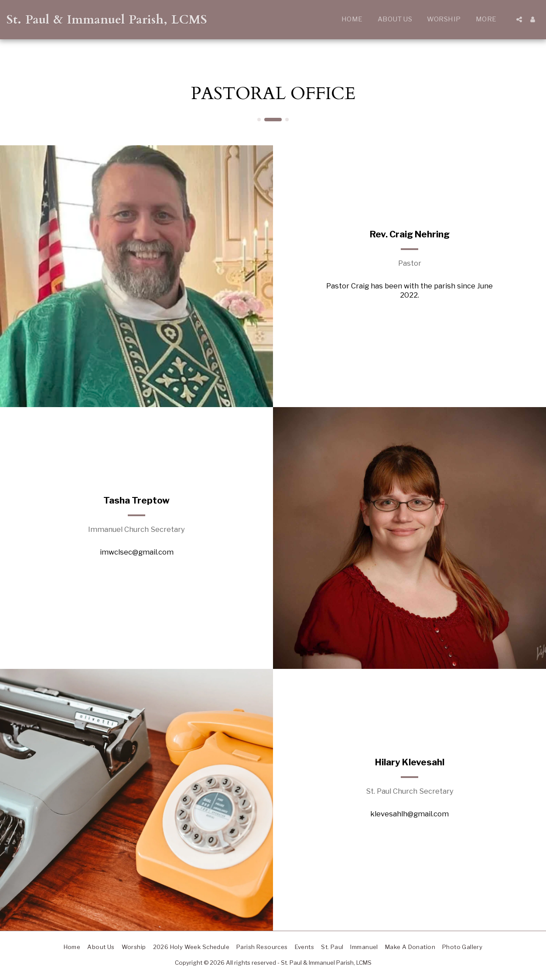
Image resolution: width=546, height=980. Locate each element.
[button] (519, 19)
